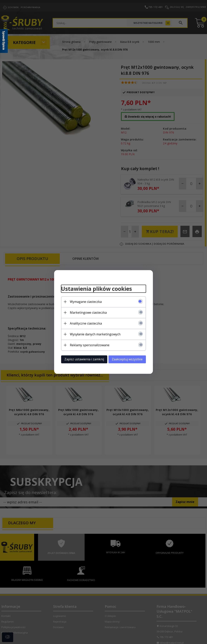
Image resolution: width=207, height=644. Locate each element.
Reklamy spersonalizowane (87, 345)
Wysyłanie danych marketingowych (93, 334)
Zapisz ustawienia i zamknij (82, 359)
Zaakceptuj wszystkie (129, 359)
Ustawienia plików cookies (94, 288)
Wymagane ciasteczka (84, 301)
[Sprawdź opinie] (4, 42)
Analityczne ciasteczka (84, 323)
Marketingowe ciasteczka (86, 312)
